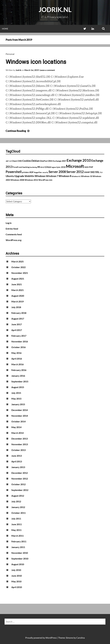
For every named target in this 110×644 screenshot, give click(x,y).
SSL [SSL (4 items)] (97, 172)
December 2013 (20, 439)
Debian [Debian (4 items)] (35, 161)
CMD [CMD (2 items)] (20, 161)
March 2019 (17, 301)
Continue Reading (18, 131)
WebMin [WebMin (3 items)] (29, 176)
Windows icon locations (36, 62)
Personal (10, 54)
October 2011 (18, 513)
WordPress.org (14, 240)
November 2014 (20, 416)
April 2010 (17, 587)
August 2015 (18, 387)
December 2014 (20, 410)
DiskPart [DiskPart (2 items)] (44, 161)
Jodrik (18, 70)
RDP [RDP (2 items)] (32, 172)
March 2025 (17, 261)
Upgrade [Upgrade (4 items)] (19, 176)
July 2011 (16, 519)
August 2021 (18, 279)
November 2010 (20, 553)
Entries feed (12, 229)
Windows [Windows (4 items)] (40, 176)
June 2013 (17, 456)
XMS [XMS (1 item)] (51, 180)
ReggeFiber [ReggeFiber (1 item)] (38, 172)
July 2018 (16, 307)
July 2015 (16, 393)
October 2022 (18, 267)
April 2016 (17, 359)
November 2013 (20, 444)
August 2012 (18, 496)
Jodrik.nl (55, 10)
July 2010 (16, 570)
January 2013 (18, 467)
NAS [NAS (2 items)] (86, 167)
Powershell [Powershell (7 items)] (14, 172)
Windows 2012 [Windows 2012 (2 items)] (31, 180)
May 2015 (16, 399)
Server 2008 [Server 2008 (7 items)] (57, 172)
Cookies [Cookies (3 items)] (27, 161)
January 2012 (18, 507)
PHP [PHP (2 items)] (91, 167)
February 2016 (19, 370)
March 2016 (17, 364)
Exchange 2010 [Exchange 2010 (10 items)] (79, 160)
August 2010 (18, 564)
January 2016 (18, 376)
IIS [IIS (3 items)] (39, 167)
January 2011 (18, 547)
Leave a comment (47, 70)
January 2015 (18, 404)
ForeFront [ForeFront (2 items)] (17, 167)
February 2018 (19, 313)
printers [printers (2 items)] (26, 172)
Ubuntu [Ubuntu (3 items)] (10, 176)
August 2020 (18, 296)
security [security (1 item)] (45, 172)
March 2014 (17, 433)
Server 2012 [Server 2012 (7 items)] (75, 172)
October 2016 (18, 347)
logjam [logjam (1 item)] (54, 167)
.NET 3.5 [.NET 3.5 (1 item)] (8, 161)
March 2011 (17, 536)
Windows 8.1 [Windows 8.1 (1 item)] (76, 176)
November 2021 (20, 273)
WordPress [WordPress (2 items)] (44, 180)
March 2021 (17, 290)
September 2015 (20, 381)
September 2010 (20, 559)
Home (5, 29)
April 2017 (17, 330)
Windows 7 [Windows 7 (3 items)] (52, 176)
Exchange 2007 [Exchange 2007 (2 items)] (59, 161)
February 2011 (19, 541)
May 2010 (16, 581)
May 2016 (16, 353)
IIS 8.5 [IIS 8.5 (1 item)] (42, 167)
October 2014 (18, 421)
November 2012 (20, 479)
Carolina (81, 638)
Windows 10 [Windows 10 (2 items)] (87, 176)
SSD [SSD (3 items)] (93, 172)
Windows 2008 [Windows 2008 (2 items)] (17, 180)
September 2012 (20, 490)
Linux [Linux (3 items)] (48, 167)
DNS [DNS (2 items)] (50, 161)
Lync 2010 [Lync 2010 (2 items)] (61, 167)
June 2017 (17, 324)
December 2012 (20, 473)
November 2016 (20, 341)
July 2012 (16, 501)
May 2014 (16, 427)
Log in (9, 223)
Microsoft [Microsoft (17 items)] (75, 166)
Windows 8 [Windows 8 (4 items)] (65, 176)
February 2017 (19, 336)
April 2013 (17, 461)
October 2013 (18, 450)
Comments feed (14, 234)
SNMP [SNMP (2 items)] (87, 172)
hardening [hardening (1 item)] (33, 167)
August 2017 (18, 319)
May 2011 (16, 530)
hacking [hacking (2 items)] (26, 167)
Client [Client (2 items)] (14, 161)
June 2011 (17, 524)
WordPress (51, 638)
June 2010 (17, 576)
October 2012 (18, 484)
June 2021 (17, 284)
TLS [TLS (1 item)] (101, 172)
